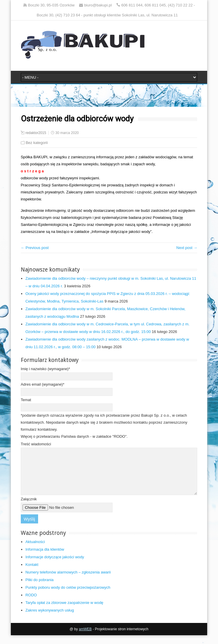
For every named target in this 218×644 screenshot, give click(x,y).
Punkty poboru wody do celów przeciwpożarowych (68, 596)
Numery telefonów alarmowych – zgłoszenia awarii (68, 581)
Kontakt (32, 573)
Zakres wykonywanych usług (50, 619)
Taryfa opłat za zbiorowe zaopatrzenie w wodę (64, 611)
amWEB (85, 638)
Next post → (187, 248)
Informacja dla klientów (45, 558)
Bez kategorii (37, 143)
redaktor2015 (36, 133)
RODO (31, 604)
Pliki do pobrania (40, 589)
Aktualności (35, 551)
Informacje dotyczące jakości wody (55, 566)
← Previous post (35, 248)
